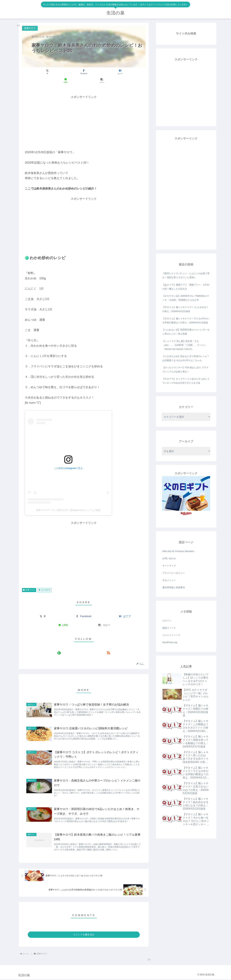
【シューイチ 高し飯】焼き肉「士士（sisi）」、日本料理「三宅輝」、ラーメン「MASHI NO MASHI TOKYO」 (184, 345)
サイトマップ (169, 566)
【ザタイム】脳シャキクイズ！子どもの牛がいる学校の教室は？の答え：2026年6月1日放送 (186, 321)
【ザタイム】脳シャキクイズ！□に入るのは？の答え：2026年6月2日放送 (185, 309)
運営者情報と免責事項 (174, 587)
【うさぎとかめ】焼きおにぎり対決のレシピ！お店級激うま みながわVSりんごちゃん (186, 358)
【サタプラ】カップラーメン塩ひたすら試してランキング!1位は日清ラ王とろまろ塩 (186, 381)
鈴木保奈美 (45, 581)
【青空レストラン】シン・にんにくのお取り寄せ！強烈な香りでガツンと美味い (186, 275)
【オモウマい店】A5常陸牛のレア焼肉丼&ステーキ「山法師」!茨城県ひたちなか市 (186, 298)
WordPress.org (170, 642)
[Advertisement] (84, 113)
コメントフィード (171, 635)
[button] (125, 72)
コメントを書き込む (84, 935)
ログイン (167, 621)
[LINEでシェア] (105, 72)
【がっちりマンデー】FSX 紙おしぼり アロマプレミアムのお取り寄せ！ (185, 369)
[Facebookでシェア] (63, 72)
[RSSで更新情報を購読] (87, 644)
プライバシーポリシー (174, 573)
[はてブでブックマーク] (84, 72)
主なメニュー (169, 580)
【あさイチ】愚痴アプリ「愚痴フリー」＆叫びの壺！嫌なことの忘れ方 (186, 287)
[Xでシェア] (42, 72)
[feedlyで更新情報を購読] (80, 644)
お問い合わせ (169, 558)
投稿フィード (169, 628)
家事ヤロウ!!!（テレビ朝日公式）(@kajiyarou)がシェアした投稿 (68, 501)
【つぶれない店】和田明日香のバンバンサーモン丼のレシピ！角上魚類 (186, 332)
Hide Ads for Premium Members (178, 551)
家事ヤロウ (29, 581)
